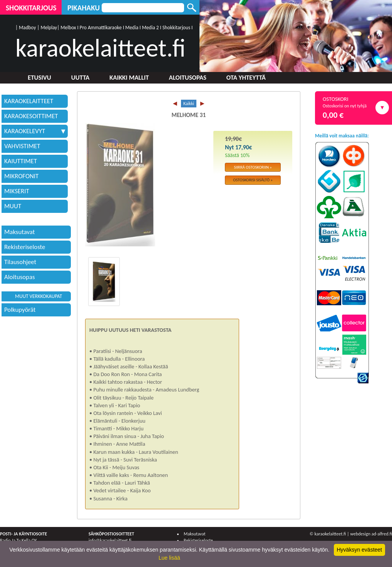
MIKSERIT (17, 191)
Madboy (27, 28)
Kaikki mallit (129, 78)
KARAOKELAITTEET (29, 101)
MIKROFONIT (21, 176)
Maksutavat (19, 232)
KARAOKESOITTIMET (31, 116)
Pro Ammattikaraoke (101, 28)
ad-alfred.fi (382, 534)
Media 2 (151, 28)
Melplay (49, 28)
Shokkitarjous (31, 8)
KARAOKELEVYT (35, 131)
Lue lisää (169, 558)
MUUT (13, 206)
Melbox (68, 28)
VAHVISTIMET (22, 146)
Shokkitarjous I (178, 28)
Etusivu (39, 78)
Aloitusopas (188, 78)
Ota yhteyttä (246, 78)
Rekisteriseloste (25, 247)
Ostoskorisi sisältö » (253, 180)
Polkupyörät (20, 310)
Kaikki (189, 104)
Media (132, 28)
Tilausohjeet (20, 262)
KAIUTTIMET (21, 161)
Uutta (80, 78)
